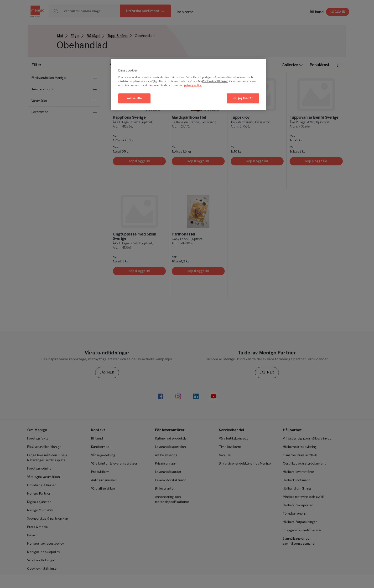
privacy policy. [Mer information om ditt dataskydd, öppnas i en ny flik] (193, 85)
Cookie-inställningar (215, 81)
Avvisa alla (134, 98)
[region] (189, 85)
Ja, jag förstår (243, 98)
